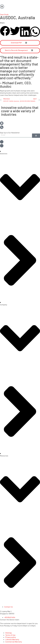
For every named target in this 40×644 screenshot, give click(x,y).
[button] (5, 31)
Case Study (4, 14)
